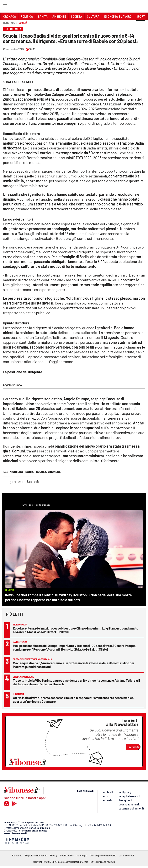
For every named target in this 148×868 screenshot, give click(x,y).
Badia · (30, 472)
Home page (9, 23)
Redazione (17, 855)
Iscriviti (133, 747)
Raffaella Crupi (19, 82)
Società (23, 23)
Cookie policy (67, 855)
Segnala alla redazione (36, 855)
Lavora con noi (126, 855)
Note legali (82, 855)
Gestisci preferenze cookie (103, 855)
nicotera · (17, 472)
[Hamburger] (5, 7)
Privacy (54, 855)
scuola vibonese (48, 472)
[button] (141, 25)
